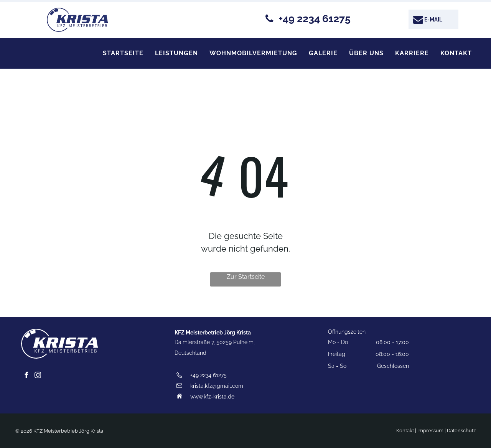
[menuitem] (123, 53)
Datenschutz (461, 431)
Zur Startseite (246, 277)
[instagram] (38, 376)
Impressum (430, 431)
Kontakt (405, 431)
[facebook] (26, 376)
